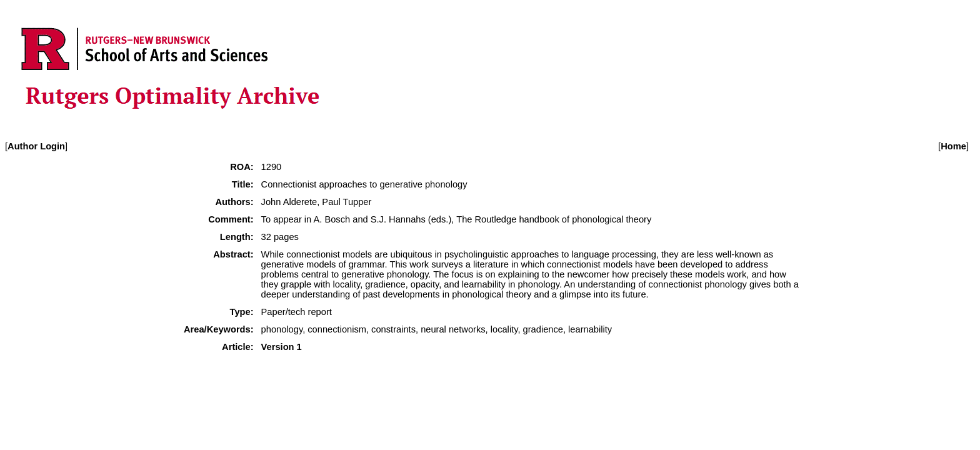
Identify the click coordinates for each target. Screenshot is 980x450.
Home (953, 146)
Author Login (36, 146)
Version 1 (282, 347)
